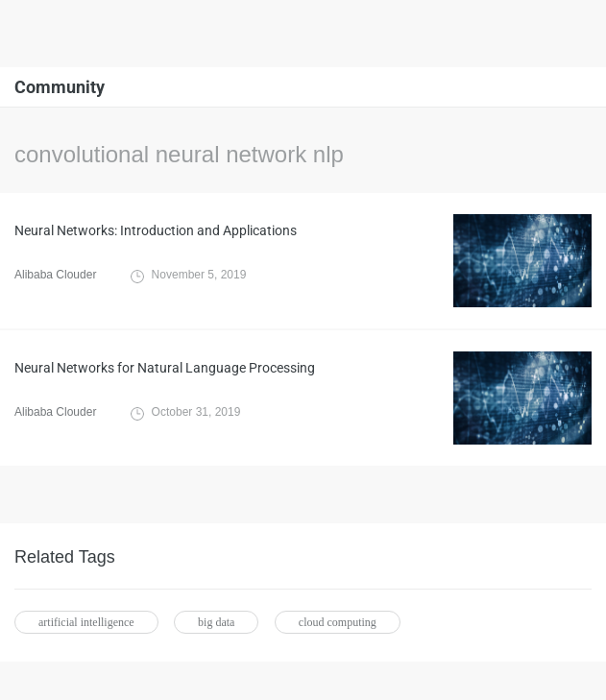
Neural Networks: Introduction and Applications (156, 230)
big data (216, 622)
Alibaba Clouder (55, 275)
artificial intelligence (86, 622)
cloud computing (338, 622)
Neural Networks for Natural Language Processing (165, 368)
